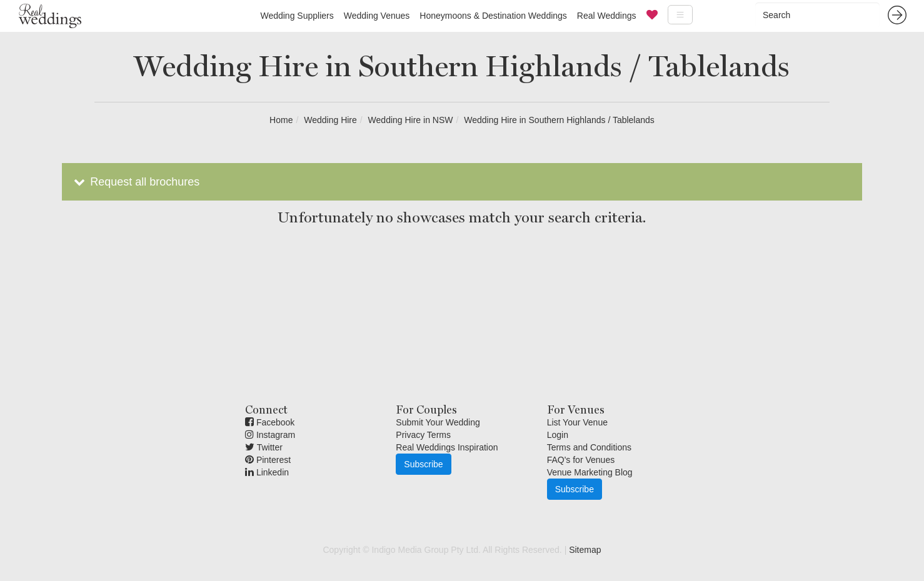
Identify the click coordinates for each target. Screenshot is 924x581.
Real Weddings (607, 16)
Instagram (270, 435)
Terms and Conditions (589, 447)
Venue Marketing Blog (590, 472)
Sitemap (585, 550)
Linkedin (267, 472)
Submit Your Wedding (438, 422)
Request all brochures (135, 182)
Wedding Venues (377, 16)
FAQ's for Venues (581, 460)
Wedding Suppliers (297, 16)
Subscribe (423, 464)
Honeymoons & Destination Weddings (493, 16)
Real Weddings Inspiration (447, 447)
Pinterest (268, 460)
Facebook (270, 422)
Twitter (264, 447)
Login (558, 435)
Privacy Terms (423, 435)
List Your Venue (577, 422)
